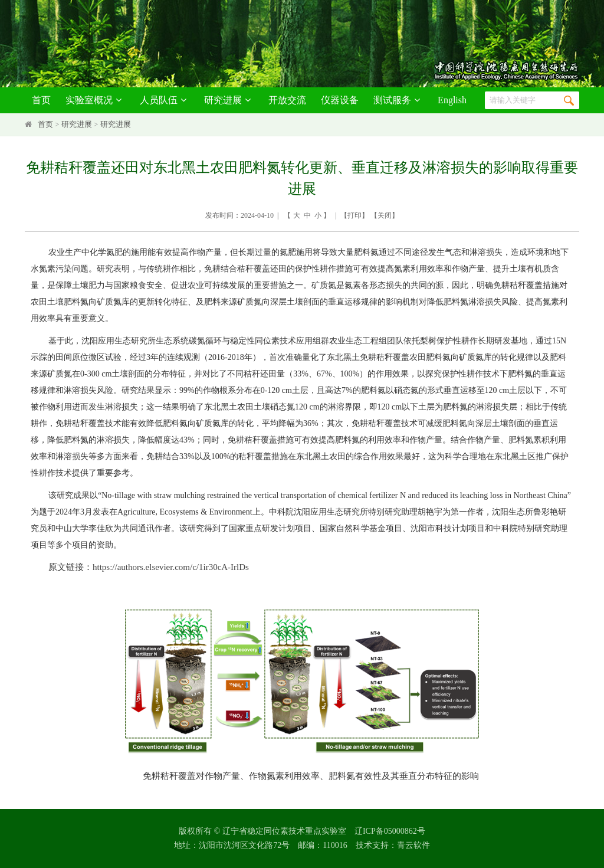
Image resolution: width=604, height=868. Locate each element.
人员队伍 (165, 100)
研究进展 (229, 100)
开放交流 (287, 100)
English (452, 100)
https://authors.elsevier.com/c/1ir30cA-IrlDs (171, 567)
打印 (354, 215)
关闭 (385, 215)
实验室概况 (95, 100)
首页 (41, 100)
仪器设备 (340, 100)
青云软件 (413, 845)
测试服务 (398, 100)
